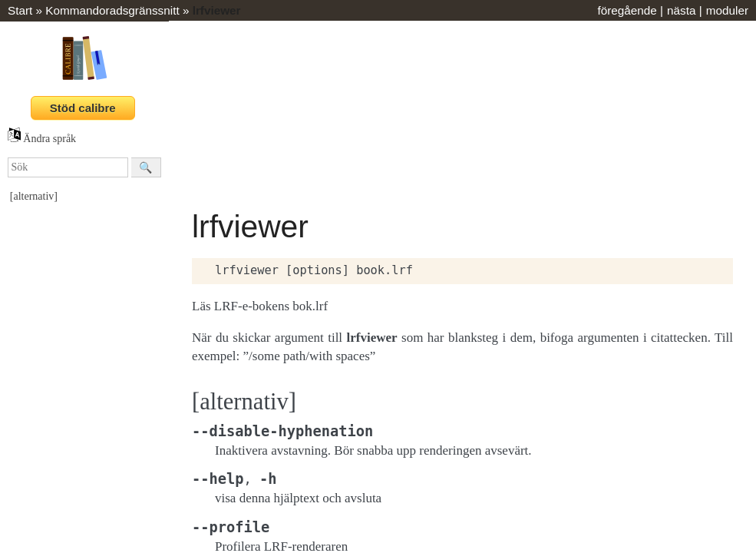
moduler (727, 10)
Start (20, 10)
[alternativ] (34, 196)
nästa (681, 10)
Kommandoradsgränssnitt (112, 10)
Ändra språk (42, 139)
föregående (627, 10)
